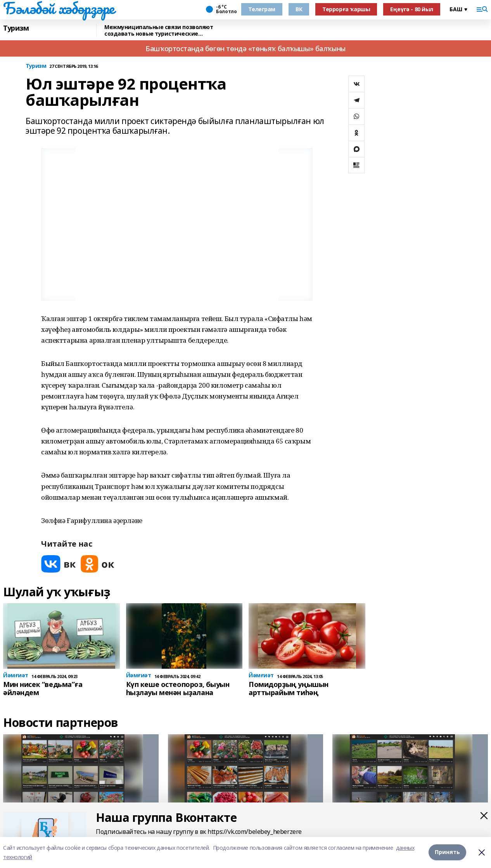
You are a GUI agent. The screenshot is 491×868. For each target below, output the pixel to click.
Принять (447, 852)
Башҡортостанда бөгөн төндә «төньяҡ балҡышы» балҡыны (245, 48)
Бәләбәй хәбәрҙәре (59, 8)
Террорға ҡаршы (346, 9)
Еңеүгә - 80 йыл (412, 9)
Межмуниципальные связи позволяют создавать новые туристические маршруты (159, 30)
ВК (299, 9)
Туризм (16, 28)
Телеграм (262, 9)
